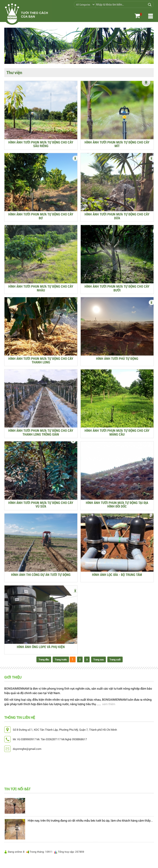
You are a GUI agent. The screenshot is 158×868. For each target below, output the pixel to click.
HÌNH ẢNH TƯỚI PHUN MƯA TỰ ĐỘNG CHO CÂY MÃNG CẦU (117, 432)
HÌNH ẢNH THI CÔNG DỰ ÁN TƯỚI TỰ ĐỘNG (41, 575)
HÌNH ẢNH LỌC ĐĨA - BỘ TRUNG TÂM (117, 575)
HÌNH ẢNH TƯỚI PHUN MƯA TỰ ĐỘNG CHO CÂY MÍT (117, 144)
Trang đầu (44, 659)
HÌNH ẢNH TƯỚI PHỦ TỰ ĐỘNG (117, 359)
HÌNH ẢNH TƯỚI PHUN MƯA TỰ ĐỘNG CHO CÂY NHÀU (41, 288)
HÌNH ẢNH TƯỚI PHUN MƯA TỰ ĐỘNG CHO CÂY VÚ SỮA (41, 504)
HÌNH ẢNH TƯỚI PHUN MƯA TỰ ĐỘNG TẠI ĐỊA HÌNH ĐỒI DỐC (117, 504)
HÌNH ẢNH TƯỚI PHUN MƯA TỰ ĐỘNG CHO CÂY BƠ (41, 216)
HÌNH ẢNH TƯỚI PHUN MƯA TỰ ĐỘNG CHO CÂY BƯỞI (117, 288)
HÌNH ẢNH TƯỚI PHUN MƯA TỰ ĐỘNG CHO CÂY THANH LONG (41, 360)
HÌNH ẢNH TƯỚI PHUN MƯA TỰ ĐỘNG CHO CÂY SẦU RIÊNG (41, 144)
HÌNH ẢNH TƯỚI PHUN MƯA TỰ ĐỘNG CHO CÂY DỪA (117, 216)
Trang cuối (115, 659)
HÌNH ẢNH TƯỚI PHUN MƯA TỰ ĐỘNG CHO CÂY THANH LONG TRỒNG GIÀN (41, 432)
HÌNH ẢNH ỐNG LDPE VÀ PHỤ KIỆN (41, 647)
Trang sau (98, 659)
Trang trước (61, 659)
